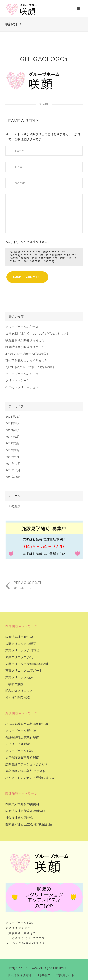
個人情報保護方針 (20, 975)
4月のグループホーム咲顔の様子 (27, 354)
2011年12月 (13, 464)
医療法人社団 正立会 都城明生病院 (29, 824)
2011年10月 (13, 477)
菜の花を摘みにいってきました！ (28, 361)
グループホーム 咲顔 (19, 751)
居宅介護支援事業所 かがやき (25, 771)
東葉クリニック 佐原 (19, 677)
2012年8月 (13, 430)
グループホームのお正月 (22, 374)
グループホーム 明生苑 (21, 731)
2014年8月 (13, 423)
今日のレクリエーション (22, 388)
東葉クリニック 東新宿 (21, 644)
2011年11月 (13, 470)
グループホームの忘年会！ (23, 327)
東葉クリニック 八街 (19, 657)
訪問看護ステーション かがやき (27, 764)
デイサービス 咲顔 (18, 744)
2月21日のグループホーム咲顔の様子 (30, 367)
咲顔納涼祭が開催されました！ (26, 347)
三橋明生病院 (14, 684)
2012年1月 (12, 457)
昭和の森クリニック (19, 691)
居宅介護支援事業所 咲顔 (22, 758)
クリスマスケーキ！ (19, 381)
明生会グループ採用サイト (56, 975)
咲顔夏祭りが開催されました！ (26, 340)
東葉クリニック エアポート (24, 671)
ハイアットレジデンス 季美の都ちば (30, 778)
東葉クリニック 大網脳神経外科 (27, 664)
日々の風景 (13, 506)
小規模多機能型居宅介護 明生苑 (27, 724)
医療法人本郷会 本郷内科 (22, 804)
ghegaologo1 (44, 59)
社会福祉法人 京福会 (19, 818)
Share (44, 104)
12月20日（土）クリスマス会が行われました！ (37, 334)
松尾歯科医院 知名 (18, 698)
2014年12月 (13, 417)
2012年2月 (13, 450)
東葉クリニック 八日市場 (22, 651)
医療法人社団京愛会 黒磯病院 (25, 811)
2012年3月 (13, 443)
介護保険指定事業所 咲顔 (22, 737)
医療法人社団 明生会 (19, 637)
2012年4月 (13, 437)
